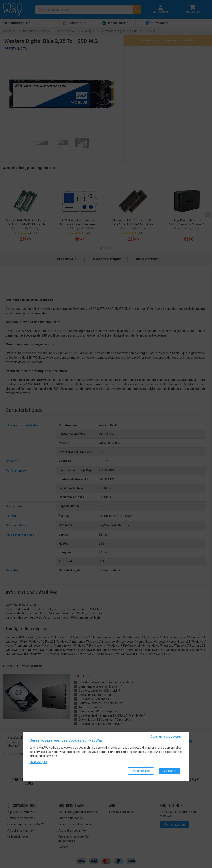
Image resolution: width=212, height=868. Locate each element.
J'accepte (170, 771)
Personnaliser (141, 771)
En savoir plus (38, 763)
